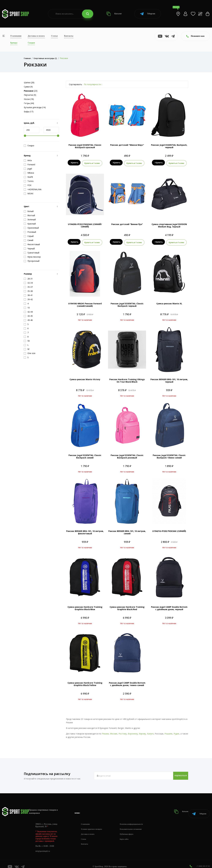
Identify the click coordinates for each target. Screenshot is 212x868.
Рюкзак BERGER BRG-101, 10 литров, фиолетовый (85, 531)
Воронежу (133, 732)
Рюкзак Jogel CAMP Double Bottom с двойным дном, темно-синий (127, 682)
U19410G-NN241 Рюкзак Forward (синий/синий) (85, 303)
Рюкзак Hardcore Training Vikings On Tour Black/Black (127, 379)
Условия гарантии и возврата (93, 824)
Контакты (69, 36)
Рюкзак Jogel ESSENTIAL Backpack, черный (169, 146)
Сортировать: (76, 84)
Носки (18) (29, 99)
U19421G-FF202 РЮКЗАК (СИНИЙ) (169, 529)
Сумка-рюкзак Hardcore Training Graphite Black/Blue (85, 606)
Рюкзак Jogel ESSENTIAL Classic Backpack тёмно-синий (169, 455)
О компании (16, 36)
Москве (114, 732)
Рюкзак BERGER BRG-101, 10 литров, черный (169, 379)
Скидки (31, 43)
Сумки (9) (28, 87)
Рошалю (168, 732)
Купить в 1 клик (92, 163)
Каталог (114, 14)
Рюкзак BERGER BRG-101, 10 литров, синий (127, 531)
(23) (31, 91)
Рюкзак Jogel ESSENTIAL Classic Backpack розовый (127, 455)
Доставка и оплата (36, 36)
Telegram (148, 14)
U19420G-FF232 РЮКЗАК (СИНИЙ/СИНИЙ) (85, 225)
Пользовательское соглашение (136, 824)
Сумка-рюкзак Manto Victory (85, 378)
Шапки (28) (29, 82)
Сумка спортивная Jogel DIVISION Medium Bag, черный (169, 225)
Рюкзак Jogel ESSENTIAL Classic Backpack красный (85, 146)
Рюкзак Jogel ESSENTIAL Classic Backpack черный (127, 303)
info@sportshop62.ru (44, 846)
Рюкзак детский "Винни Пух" (127, 223)
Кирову (142, 732)
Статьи (54, 36)
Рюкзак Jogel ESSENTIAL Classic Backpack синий (85, 455)
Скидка (29, 146)
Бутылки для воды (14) (35, 107)
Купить (74, 163)
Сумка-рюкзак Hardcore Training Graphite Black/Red (127, 606)
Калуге (150, 732)
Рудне (176, 732)
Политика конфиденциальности (137, 819)
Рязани (105, 732)
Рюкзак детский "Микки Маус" (127, 145)
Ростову (123, 732)
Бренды (14, 43)
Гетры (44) (29, 103)
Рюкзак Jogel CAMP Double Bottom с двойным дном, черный (169, 606)
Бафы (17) (29, 111)
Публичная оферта (131, 829)
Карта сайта (129, 834)
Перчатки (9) (30, 95)
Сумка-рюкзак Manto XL (169, 302)
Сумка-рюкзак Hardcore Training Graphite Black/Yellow (85, 682)
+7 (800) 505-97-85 (202, 861)
